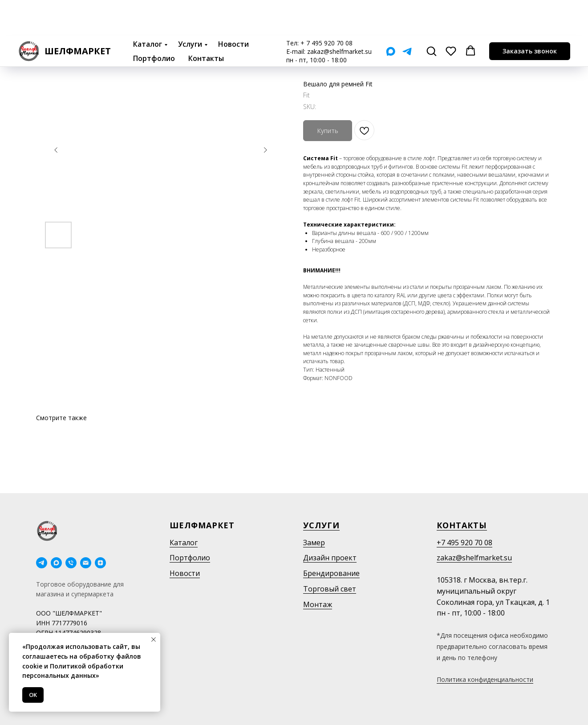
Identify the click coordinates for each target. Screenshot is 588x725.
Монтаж (318, 604)
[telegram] (42, 563)
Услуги (190, 8)
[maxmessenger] (56, 563)
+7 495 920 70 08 (464, 543)
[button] (431, 15)
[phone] (71, 563)
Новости (233, 8)
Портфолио (154, 22)
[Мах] (391, 15)
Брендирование (331, 573)
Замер (314, 543)
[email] (86, 563)
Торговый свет (330, 589)
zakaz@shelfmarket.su (339, 15)
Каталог (148, 8)
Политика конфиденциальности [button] (485, 679)
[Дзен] (100, 563)
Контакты (206, 22)
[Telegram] (407, 15)
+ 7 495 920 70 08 (326, 7)
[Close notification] (154, 640)
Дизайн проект (330, 558)
